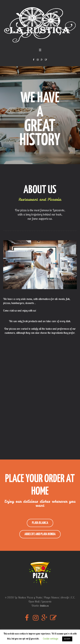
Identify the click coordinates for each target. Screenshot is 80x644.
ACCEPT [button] (67, 639)
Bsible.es (44, 606)
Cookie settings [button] (51, 639)
